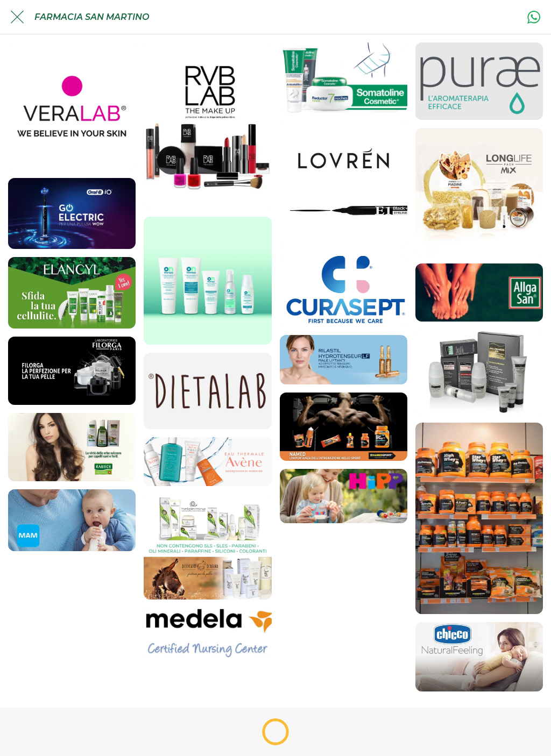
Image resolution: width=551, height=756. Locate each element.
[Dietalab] (207, 391)
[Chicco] (479, 657)
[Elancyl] (72, 293)
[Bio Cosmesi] (207, 547)
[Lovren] (344, 184)
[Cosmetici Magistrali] (479, 372)
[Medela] (207, 633)
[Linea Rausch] (72, 447)
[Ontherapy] (207, 280)
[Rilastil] (344, 360)
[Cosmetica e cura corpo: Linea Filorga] (72, 371)
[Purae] (479, 81)
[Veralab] (72, 106)
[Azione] (534, 17)
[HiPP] (344, 496)
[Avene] (207, 462)
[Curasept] (344, 291)
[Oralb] (72, 213)
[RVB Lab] (207, 126)
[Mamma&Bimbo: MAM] (72, 520)
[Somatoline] (344, 77)
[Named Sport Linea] (479, 518)
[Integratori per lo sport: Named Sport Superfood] (344, 427)
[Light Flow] (479, 192)
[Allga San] (479, 293)
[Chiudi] (17, 17)
